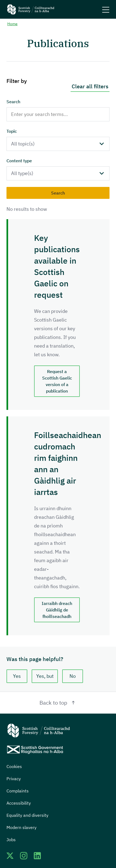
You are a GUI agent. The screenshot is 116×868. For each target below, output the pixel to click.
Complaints (18, 791)
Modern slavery (21, 827)
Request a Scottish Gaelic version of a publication (57, 381)
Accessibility (19, 803)
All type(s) (22, 173)
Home (12, 24)
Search (13, 102)
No (73, 676)
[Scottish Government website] (35, 750)
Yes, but (45, 676)
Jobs (11, 840)
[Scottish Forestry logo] (31, 9)
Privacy (14, 779)
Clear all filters (90, 86)
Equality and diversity (27, 815)
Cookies (14, 766)
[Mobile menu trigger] (106, 9)
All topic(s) (23, 144)
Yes (17, 676)
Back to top (58, 703)
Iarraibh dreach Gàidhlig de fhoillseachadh (57, 610)
